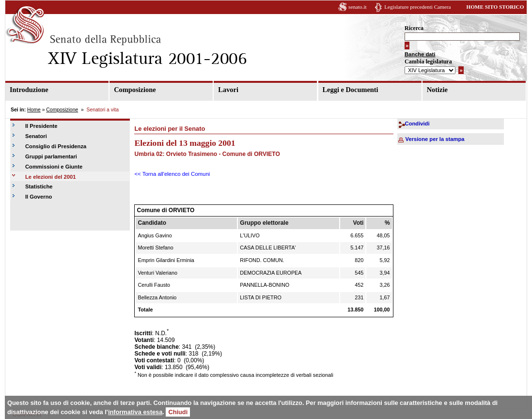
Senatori (36, 136)
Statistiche (39, 186)
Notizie (437, 90)
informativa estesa (135, 412)
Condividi (417, 124)
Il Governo (39, 197)
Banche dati (420, 54)
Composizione (135, 90)
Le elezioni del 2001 (50, 177)
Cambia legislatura (428, 62)
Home (34, 110)
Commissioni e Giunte (54, 167)
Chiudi (178, 412)
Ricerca (414, 28)
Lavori (228, 90)
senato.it (358, 7)
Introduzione (29, 90)
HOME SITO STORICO (495, 7)
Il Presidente (41, 126)
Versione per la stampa (435, 139)
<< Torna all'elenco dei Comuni (172, 174)
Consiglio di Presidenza (56, 146)
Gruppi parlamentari (51, 156)
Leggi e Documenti (351, 90)
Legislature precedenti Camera (417, 7)
